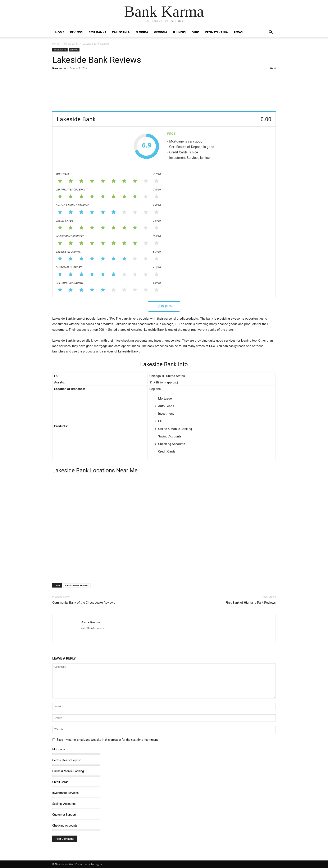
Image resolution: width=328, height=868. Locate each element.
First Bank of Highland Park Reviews (251, 603)
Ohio (195, 32)
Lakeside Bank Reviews (97, 60)
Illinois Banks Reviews (77, 585)
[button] (271, 33)
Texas (238, 32)
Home (60, 32)
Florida (142, 32)
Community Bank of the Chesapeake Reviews (84, 603)
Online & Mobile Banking (68, 771)
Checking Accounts (65, 826)
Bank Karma (59, 68)
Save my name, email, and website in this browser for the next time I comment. (108, 740)
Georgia (161, 32)
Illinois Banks (71, 44)
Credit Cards (60, 782)
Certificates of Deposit (67, 760)
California (121, 32)
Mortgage (59, 749)
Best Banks (97, 32)
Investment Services (65, 793)
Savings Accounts (64, 804)
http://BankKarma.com (93, 628)
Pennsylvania (217, 32)
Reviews (76, 32)
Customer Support (64, 815)
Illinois (179, 32)
